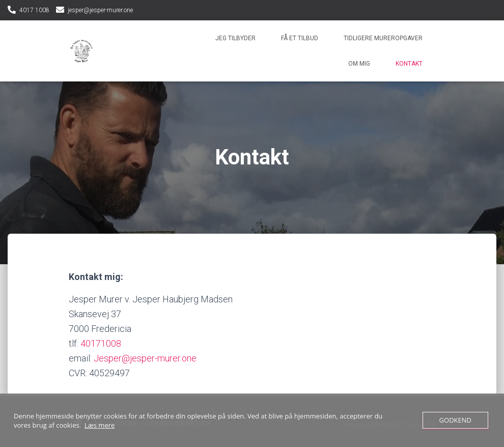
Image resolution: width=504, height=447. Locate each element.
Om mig (359, 64)
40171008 (101, 343)
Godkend (455, 420)
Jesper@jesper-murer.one (145, 358)
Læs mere (100, 425)
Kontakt (409, 64)
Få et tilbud (300, 38)
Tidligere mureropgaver (383, 38)
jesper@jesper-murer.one (100, 10)
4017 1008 (34, 10)
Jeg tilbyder (235, 38)
